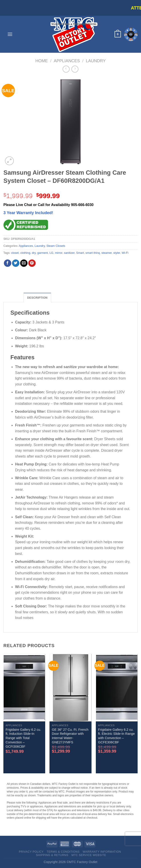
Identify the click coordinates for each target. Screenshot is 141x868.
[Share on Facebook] (8, 263)
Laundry (96, 61)
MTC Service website (89, 855)
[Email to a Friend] (24, 263)
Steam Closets (56, 246)
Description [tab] (37, 298)
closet (15, 253)
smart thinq (93, 253)
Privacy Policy (31, 852)
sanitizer (69, 253)
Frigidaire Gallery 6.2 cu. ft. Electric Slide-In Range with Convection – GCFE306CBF (116, 736)
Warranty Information (102, 852)
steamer (107, 253)
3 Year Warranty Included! (28, 213)
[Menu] (10, 34)
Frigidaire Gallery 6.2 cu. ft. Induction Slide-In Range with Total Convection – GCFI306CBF (23, 738)
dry (34, 253)
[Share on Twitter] (16, 263)
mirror (59, 253)
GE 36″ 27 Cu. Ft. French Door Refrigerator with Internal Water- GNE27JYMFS (70, 736)
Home (41, 61)
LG (51, 253)
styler (117, 253)
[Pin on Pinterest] (32, 263)
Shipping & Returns (52, 855)
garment (43, 253)
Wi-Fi (125, 253)
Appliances (67, 61)
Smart (80, 253)
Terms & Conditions (63, 852)
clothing (25, 253)
